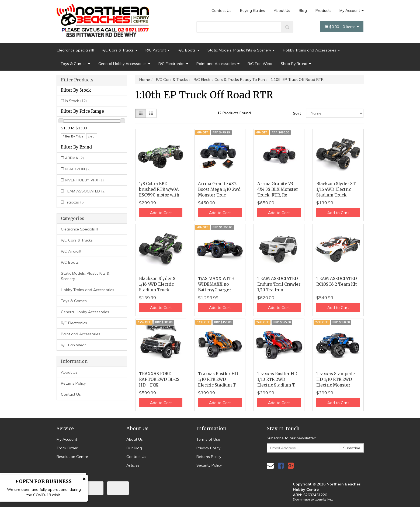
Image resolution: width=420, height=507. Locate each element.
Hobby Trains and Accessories (311, 50)
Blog (303, 11)
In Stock (76, 101)
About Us (282, 11)
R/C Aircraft (158, 50)
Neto (330, 499)
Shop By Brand (296, 64)
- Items (342, 27)
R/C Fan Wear (260, 64)
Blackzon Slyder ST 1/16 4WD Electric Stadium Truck (336, 189)
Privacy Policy (208, 448)
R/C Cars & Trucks (120, 50)
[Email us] (270, 466)
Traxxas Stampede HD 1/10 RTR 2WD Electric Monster (336, 379)
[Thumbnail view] (141, 113)
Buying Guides (253, 11)
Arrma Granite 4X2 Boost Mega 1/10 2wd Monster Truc (219, 189)
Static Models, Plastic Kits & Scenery (241, 50)
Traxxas (75, 202)
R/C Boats (189, 50)
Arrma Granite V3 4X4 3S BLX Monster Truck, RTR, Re (278, 189)
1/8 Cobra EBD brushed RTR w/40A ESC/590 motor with (159, 189)
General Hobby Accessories (124, 64)
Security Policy (209, 465)
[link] (281, 466)
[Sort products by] (335, 113)
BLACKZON (78, 169)
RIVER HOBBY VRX (84, 180)
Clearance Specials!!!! (75, 50)
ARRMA (74, 158)
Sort (297, 113)
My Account (352, 11)
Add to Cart (161, 213)
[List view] (151, 113)
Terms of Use (208, 439)
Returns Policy (73, 383)
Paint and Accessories (218, 64)
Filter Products (77, 80)
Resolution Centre (72, 457)
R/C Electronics (173, 64)
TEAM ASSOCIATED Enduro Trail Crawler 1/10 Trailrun (279, 284)
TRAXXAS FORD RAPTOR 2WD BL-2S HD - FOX (159, 379)
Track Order (67, 448)
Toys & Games (75, 64)
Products (323, 11)
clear (92, 136)
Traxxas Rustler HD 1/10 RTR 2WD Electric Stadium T (218, 379)
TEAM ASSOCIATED (85, 191)
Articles (133, 465)
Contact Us (221, 11)
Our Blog (134, 448)
